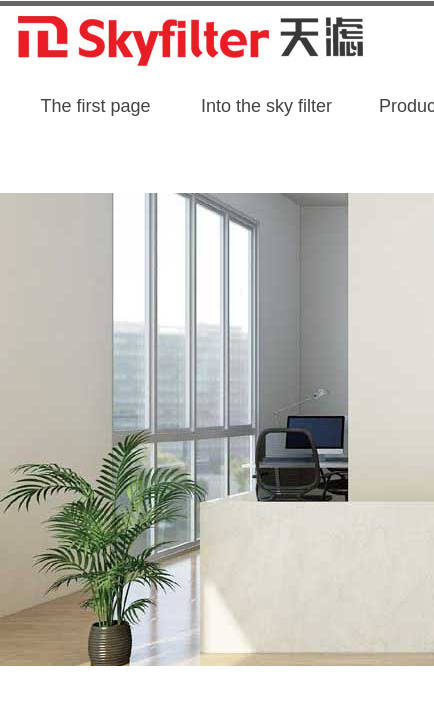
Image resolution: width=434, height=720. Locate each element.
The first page (95, 106)
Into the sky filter (266, 106)
